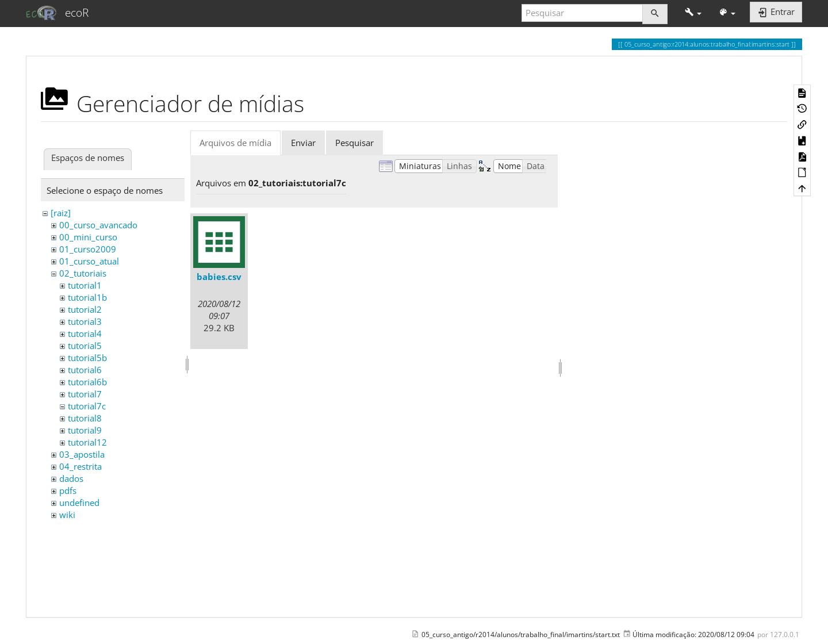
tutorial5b (87, 358)
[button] (693, 13)
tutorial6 (85, 370)
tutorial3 (85, 321)
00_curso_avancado (98, 225)
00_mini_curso (88, 237)
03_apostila (82, 454)
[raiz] (61, 213)
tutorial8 (85, 418)
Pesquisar (354, 143)
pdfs (68, 490)
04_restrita (80, 466)
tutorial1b (87, 297)
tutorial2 (85, 309)
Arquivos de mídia (235, 143)
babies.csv (219, 277)
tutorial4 (85, 333)
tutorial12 (87, 442)
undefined (79, 503)
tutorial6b (87, 382)
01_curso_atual (89, 261)
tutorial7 (85, 394)
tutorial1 (85, 285)
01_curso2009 (88, 249)
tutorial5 (85, 346)
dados (71, 478)
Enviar (303, 143)
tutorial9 (85, 430)
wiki (67, 515)
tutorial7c (87, 406)
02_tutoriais (83, 273)
